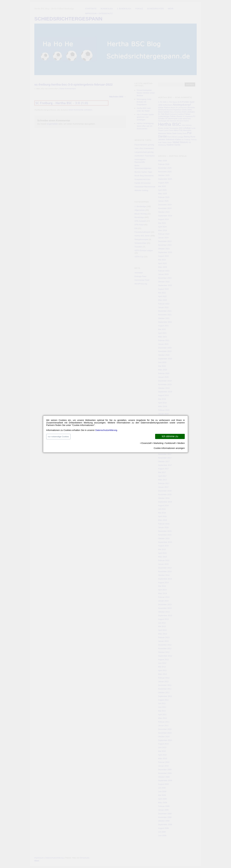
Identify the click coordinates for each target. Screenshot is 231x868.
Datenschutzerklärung (106, 430)
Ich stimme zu (170, 436)
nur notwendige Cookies (58, 437)
